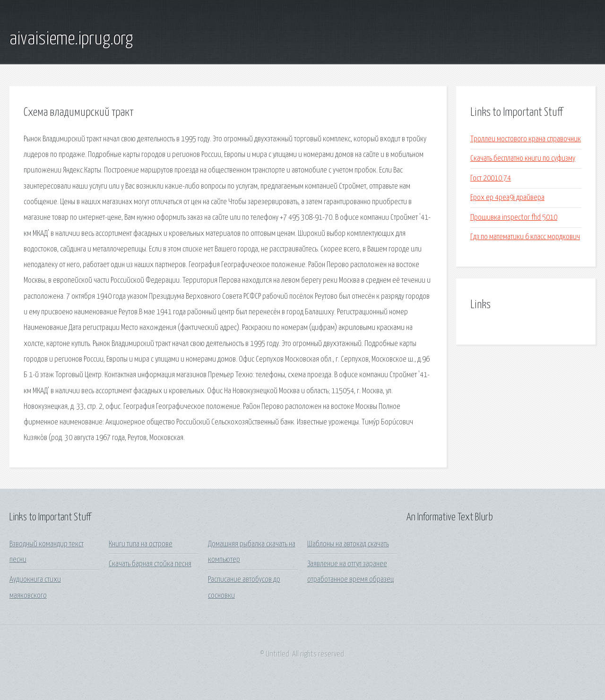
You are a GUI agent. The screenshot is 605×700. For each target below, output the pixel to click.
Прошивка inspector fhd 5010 (514, 218)
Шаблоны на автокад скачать (348, 544)
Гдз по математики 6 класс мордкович (525, 237)
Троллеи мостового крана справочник (526, 139)
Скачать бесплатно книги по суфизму (523, 159)
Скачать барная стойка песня (150, 564)
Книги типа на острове (141, 544)
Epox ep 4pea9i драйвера (507, 198)
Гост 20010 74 (491, 178)
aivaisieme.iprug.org (71, 39)
